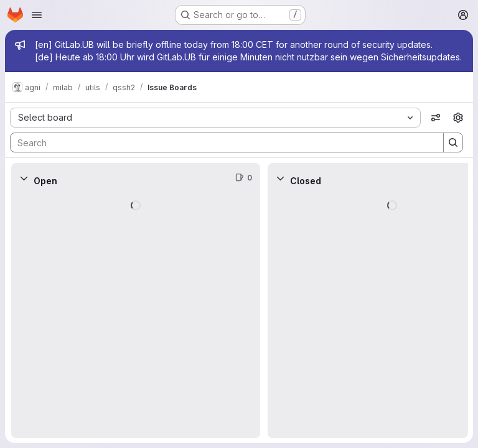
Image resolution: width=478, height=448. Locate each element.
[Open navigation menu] (37, 15)
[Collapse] (24, 178)
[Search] (221, 142)
